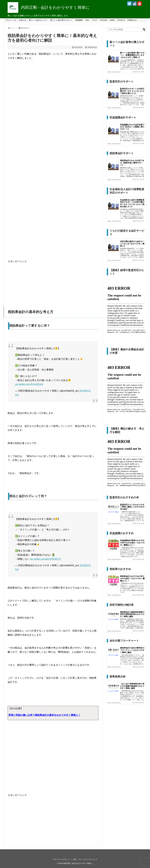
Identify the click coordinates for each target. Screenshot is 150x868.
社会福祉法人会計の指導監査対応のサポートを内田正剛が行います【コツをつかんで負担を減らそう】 (132, 203)
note (87, 20)
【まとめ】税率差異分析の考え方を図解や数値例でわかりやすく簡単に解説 (132, 686)
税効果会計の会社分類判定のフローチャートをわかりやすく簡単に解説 (132, 650)
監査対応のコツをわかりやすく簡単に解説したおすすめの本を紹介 (132, 507)
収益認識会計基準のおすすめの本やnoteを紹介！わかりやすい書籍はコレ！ (132, 543)
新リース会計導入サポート (62, 20)
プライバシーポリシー (61, 859)
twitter (112, 20)
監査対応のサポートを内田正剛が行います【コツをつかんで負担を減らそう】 (132, 91)
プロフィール (11, 20)
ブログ (94, 20)
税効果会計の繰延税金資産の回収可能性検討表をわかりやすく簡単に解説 (132, 614)
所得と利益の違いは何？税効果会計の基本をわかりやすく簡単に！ (44, 715)
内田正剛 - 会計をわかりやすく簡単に (55, 7)
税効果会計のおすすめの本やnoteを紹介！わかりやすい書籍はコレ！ (132, 578)
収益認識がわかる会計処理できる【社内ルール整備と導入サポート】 (132, 127)
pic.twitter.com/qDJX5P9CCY (46, 559)
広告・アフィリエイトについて (85, 859)
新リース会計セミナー (38, 20)
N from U (121, 20)
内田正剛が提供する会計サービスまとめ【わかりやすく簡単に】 (132, 244)
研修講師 (79, 20)
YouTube (103, 20)
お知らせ (23, 20)
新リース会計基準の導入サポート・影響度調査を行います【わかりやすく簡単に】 (132, 55)
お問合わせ (132, 20)
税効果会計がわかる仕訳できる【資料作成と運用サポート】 (132, 163)
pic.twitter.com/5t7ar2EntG (29, 384)
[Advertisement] (53, 168)
